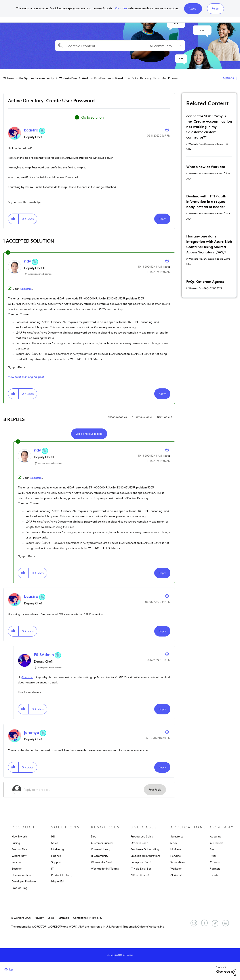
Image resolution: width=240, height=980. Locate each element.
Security (17, 869)
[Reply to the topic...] (84, 790)
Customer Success (102, 843)
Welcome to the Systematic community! (29, 78)
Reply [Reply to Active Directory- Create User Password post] (162, 219)
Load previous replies (89, 434)
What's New (19, 856)
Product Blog (20, 888)
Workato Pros (68, 78)
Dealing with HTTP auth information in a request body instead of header (207, 202)
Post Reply (155, 790)
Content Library (101, 849)
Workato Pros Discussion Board (102, 78)
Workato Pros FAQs (199, 288)
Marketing (58, 849)
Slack (174, 843)
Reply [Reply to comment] (162, 394)
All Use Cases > (140, 875)
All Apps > (177, 875)
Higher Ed (57, 882)
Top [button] (11, 970)
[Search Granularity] (166, 46)
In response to (40, 274)
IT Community (100, 856)
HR (53, 837)
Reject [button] (215, 9)
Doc (93, 837)
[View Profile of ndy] (28, 261)
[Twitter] (215, 923)
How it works (20, 837)
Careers (215, 862)
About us (215, 837)
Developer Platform (24, 882)
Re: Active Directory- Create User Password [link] (154, 78)
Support (56, 862)
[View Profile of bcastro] (31, 130)
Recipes (17, 862)
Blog (213, 849)
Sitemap (64, 918)
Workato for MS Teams (105, 869)
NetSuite (176, 856)
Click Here (121, 8)
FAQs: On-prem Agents (205, 282)
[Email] (194, 923)
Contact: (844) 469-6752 (88, 918)
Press (213, 856)
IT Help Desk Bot (141, 869)
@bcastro (26, 289)
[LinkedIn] (226, 923)
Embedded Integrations (146, 856)
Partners (215, 869)
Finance (56, 856)
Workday (176, 869)
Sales (55, 843)
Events (214, 875)
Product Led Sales (142, 837)
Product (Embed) (62, 875)
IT (52, 869)
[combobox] (101, 46)
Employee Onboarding (145, 849)
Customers (217, 843)
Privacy (39, 918)
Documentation (21, 875)
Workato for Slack (102, 862)
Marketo (175, 849)
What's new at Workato (206, 167)
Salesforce (177, 837)
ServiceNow (178, 862)
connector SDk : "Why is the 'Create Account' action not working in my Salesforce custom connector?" (209, 127)
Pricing (16, 843)
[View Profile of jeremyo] (32, 733)
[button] (193, 9)
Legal (51, 918)
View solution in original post (26, 377)
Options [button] (229, 78)
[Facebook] (204, 923)
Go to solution (92, 118)
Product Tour (19, 849)
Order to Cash (139, 843)
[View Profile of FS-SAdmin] (44, 655)
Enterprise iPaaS (141, 862)
